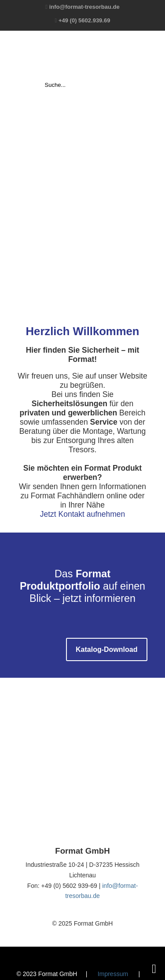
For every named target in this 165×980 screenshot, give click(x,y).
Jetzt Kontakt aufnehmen (83, 514)
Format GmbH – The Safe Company (83, 55)
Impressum (113, 974)
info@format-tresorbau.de (84, 7)
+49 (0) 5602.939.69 (84, 20)
